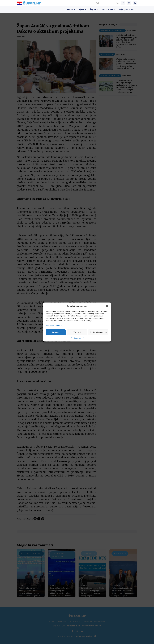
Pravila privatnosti (78, 338)
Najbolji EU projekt (127, 9)
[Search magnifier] (118, 3)
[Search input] (105, 3)
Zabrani (77, 332)
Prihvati (56, 332)
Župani (93, 9)
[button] (107, 306)
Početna (71, 9)
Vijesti (82, 9)
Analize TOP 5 (108, 9)
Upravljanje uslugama (54, 325)
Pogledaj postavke (98, 332)
